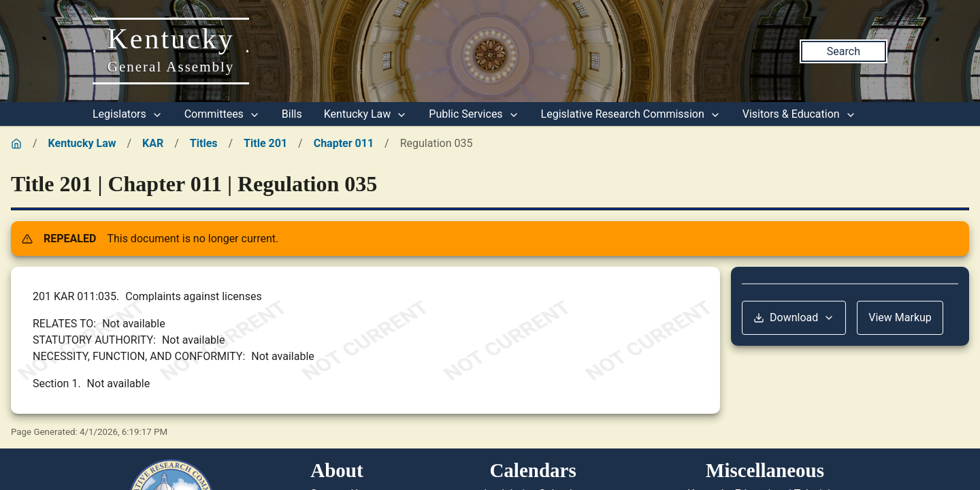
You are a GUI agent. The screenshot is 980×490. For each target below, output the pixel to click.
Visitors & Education (799, 114)
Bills (292, 114)
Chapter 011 (344, 143)
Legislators (128, 114)
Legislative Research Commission (631, 114)
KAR (153, 143)
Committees (222, 114)
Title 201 (265, 143)
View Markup (900, 317)
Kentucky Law (366, 114)
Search (844, 51)
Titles (204, 143)
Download (794, 317)
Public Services (474, 114)
